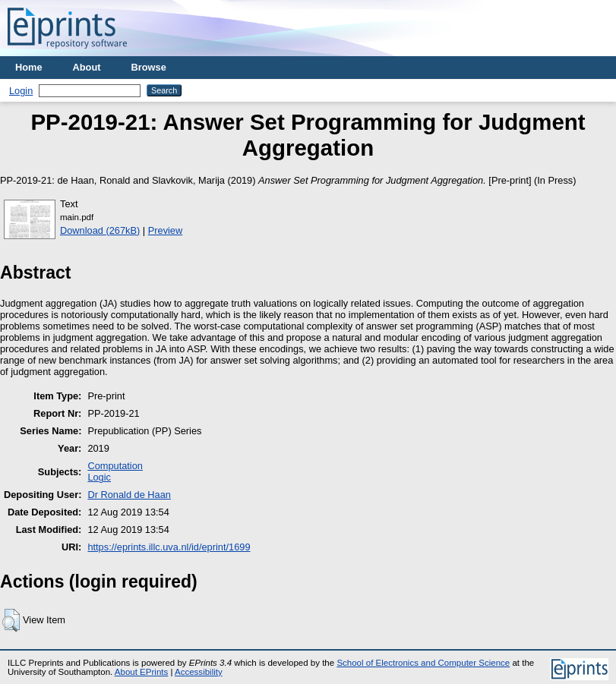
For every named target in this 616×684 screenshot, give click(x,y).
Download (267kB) (100, 230)
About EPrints (141, 672)
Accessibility (199, 672)
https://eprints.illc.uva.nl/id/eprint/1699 (169, 547)
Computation (115, 466)
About (87, 67)
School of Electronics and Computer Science (423, 663)
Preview (166, 230)
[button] (11, 620)
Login (21, 91)
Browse (149, 67)
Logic (99, 477)
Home (29, 67)
